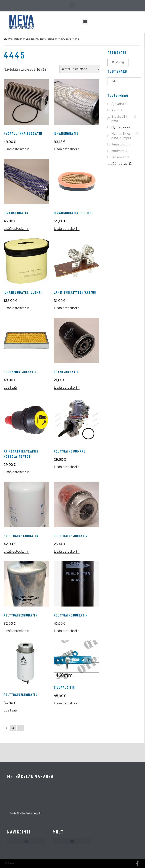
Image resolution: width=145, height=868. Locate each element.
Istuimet (118, 151)
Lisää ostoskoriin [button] (16, 149)
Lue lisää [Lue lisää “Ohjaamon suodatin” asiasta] (10, 387)
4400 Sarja (65, 39)
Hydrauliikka (121, 127)
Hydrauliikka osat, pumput (121, 136)
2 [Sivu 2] (13, 728)
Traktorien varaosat (25, 39)
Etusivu (8, 39)
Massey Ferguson (47, 39)
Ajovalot (118, 104)
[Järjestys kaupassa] (80, 69)
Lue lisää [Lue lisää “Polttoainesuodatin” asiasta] (10, 710)
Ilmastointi (119, 144)
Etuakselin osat (119, 119)
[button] (72, 5)
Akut (115, 110)
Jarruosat (119, 157)
